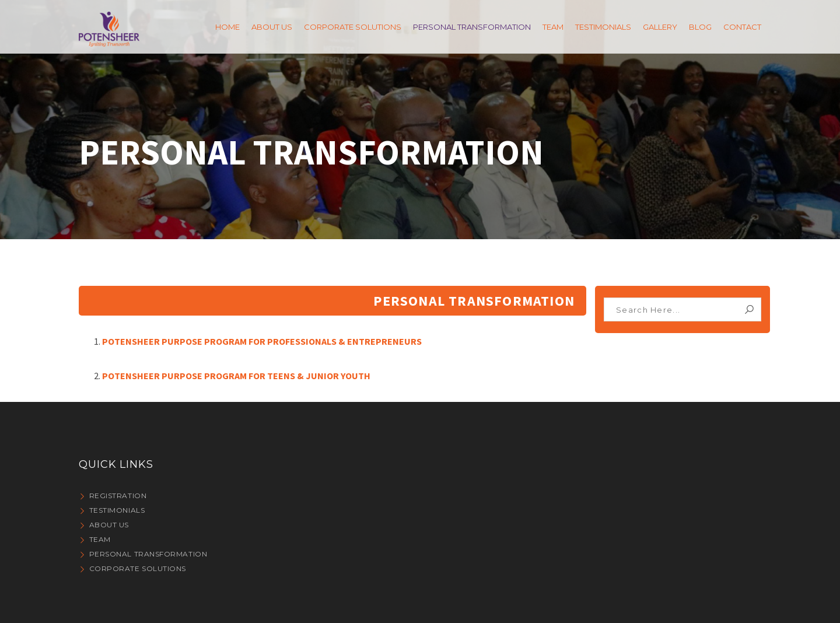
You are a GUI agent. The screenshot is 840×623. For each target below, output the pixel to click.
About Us (109, 525)
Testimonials (117, 510)
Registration (118, 496)
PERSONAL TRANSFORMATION (148, 554)
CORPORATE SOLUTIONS (138, 568)
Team (100, 539)
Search (749, 309)
